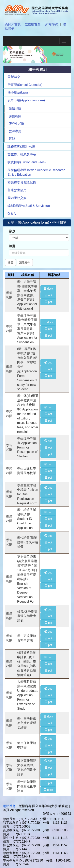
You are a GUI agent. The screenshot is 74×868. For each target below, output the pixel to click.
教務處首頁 (33, 24)
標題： (14, 246)
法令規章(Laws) (19, 92)
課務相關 (15, 116)
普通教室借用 (17, 190)
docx (48, 289)
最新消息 (14, 77)
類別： (14, 231)
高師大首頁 (13, 24)
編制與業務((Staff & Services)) (29, 206)
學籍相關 (15, 109)
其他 (12, 138)
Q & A (12, 214)
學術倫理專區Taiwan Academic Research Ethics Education (36, 172)
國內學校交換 (17, 198)
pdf (48, 302)
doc (48, 362)
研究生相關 (17, 124)
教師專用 (15, 131)
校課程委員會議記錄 (22, 182)
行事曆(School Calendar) (25, 85)
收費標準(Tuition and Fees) (27, 162)
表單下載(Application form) (26, 100)
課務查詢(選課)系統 (21, 146)
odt (48, 295)
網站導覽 (52, 24)
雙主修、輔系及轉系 (22, 154)
